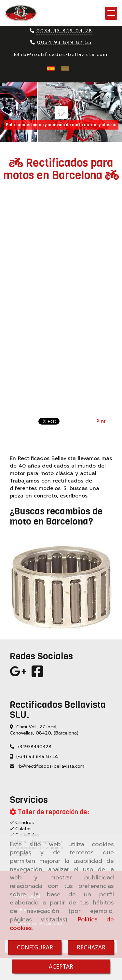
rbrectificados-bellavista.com (64, 55)
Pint (101, 421)
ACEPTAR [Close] (61, 966)
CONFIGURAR (35, 947)
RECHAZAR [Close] (91, 947)
